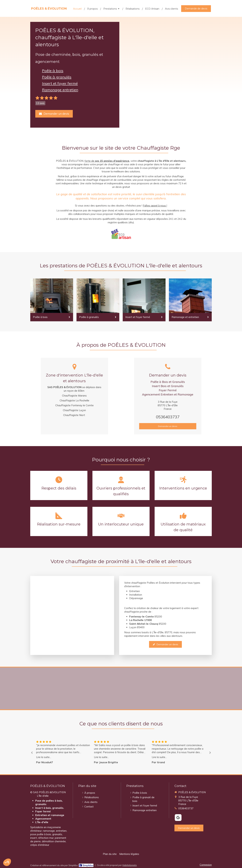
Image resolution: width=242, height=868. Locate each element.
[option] (121, 752)
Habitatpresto (129, 865)
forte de (90, 161)
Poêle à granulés (57, 77)
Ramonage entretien (60, 90)
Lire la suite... (44, 757)
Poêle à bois (53, 71)
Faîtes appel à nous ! (155, 206)
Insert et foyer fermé (60, 83)
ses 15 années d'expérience (112, 161)
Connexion (206, 865)
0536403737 (168, 417)
